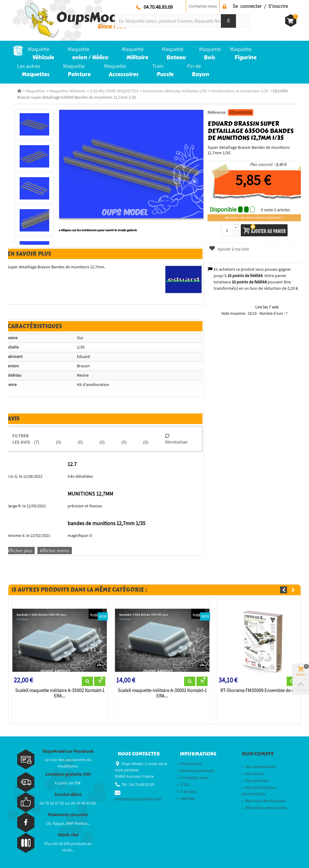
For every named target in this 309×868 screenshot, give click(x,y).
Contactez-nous (203, 6)
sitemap (186, 798)
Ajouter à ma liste (229, 249)
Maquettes (35, 91)
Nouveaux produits (196, 771)
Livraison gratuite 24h (68, 774)
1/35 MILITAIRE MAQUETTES (114, 91)
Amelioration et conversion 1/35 (240, 91)
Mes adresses (255, 780)
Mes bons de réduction (264, 801)
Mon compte (258, 754)
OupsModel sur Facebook (68, 751)
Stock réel (68, 835)
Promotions (189, 764)
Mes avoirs (253, 774)
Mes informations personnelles (259, 791)
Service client (68, 795)
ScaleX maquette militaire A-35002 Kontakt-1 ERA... (60, 693)
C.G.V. (183, 784)
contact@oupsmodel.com (138, 799)
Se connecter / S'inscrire (260, 6)
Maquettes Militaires (67, 91)
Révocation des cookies (264, 808)
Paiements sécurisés (68, 815)
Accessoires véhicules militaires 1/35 (175, 91)
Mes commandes (259, 767)
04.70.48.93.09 (158, 7)
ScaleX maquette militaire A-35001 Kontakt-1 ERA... (162, 693)
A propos (187, 791)
